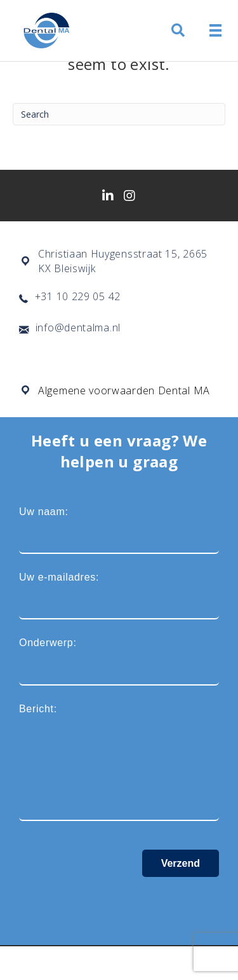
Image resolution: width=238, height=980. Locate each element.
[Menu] (216, 31)
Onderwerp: (119, 661)
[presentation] (116, 902)
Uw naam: (119, 530)
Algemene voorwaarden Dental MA (124, 390)
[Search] (119, 114)
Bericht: (119, 762)
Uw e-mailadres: (119, 596)
